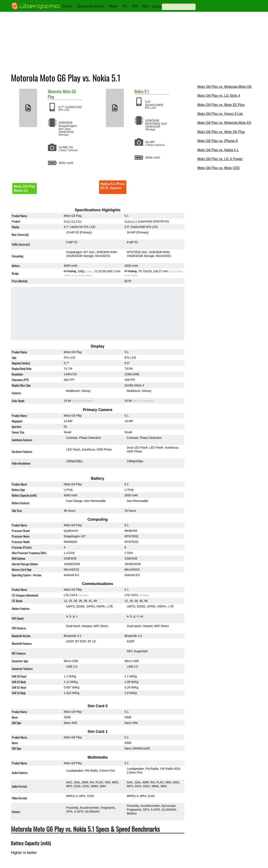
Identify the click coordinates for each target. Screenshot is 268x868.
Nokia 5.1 (131, 221)
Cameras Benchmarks (91, 6)
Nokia (139, 91)
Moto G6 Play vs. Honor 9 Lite (220, 114)
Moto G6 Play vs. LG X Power (220, 159)
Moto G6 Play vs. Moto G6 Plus (221, 132)
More (146, 6)
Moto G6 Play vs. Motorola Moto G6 (224, 87)
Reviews (67, 6)
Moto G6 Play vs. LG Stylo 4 (219, 96)
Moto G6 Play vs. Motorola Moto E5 (224, 123)
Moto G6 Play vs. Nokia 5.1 (218, 150)
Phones (113, 6)
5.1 (147, 91)
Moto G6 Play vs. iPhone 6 (217, 141)
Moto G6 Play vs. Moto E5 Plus (221, 105)
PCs (125, 6)
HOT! (135, 6)
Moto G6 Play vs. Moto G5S (218, 168)
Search (157, 6)
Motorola (55, 91)
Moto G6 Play (73, 221)
